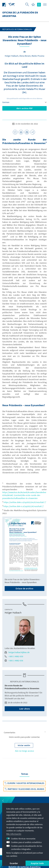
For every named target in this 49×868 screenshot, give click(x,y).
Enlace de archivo (24, 588)
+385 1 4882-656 (14, 661)
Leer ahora (25, 709)
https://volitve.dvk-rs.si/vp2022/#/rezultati (24, 506)
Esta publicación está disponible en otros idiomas (24, 98)
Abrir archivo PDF (24, 108)
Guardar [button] (14, 863)
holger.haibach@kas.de (17, 652)
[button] (24, 732)
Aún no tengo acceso (24, 751)
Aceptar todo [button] (37, 863)
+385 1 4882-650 (14, 656)
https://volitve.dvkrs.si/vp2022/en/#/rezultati (25, 502)
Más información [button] (14, 834)
